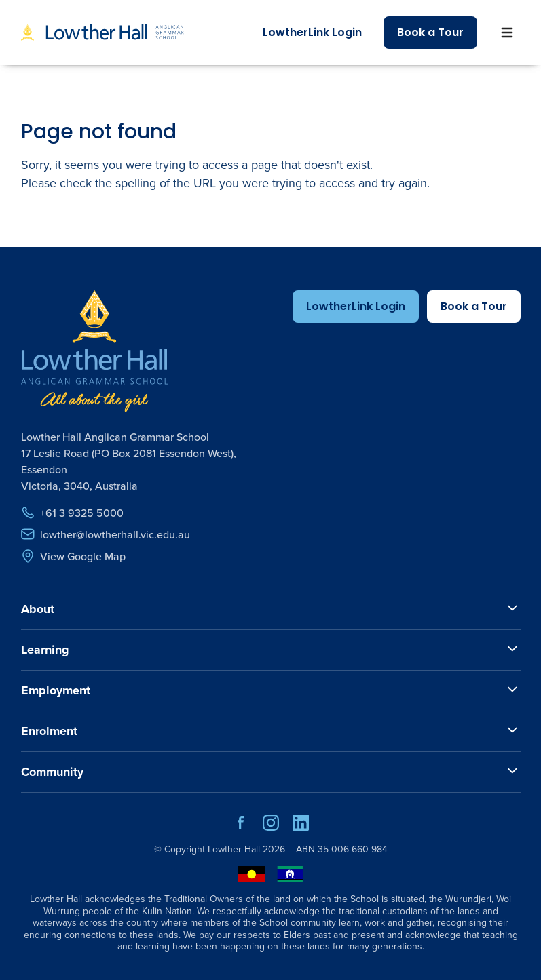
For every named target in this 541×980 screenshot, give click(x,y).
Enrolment (49, 731)
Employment (56, 690)
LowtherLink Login (312, 32)
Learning (45, 650)
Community (52, 772)
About (38, 609)
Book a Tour (430, 32)
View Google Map (73, 556)
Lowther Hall (234, 849)
